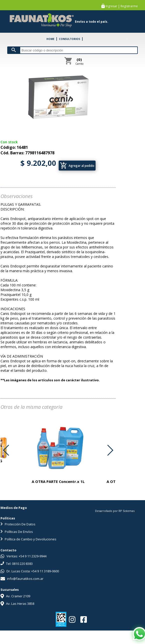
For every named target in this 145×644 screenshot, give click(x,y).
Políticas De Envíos (17, 532)
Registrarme (129, 6)
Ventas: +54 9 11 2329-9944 (23, 556)
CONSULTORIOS (70, 39)
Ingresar (111, 6)
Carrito (79, 61)
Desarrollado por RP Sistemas (115, 511)
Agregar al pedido (77, 166)
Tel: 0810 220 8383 (17, 564)
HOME (50, 39)
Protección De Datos (18, 524)
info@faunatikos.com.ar (22, 579)
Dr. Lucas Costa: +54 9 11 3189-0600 (30, 571)
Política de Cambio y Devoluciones (28, 539)
